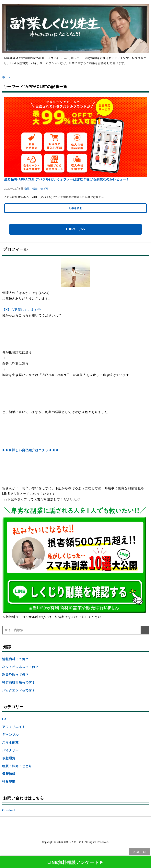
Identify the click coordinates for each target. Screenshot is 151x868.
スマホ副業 (10, 743)
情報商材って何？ (15, 659)
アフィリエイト (14, 727)
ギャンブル (10, 735)
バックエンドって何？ (19, 690)
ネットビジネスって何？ (20, 667)
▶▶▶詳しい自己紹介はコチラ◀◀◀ (30, 450)
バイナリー (10, 750)
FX (4, 719)
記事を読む (76, 208)
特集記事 (9, 782)
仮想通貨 (9, 758)
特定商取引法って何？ (19, 683)
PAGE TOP (139, 852)
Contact (9, 810)
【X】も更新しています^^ (21, 310)
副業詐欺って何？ (15, 675)
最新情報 (9, 774)
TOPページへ (75, 229)
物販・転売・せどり (36, 189)
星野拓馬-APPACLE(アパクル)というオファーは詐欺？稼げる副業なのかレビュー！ (67, 179)
